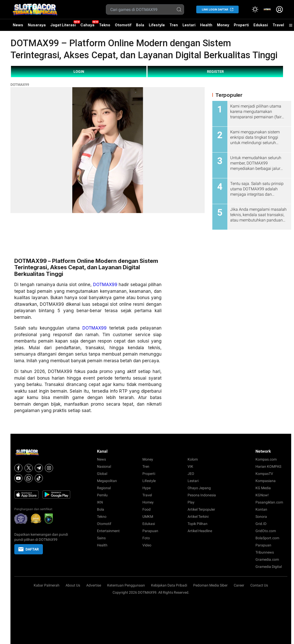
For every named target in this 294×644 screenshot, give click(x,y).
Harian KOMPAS (268, 466)
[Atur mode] (255, 9)
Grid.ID (261, 524)
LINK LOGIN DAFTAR (215, 10)
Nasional (104, 466)
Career (239, 585)
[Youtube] (18, 478)
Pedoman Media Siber (210, 585)
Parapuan (150, 531)
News (18, 25)
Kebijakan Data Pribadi (169, 585)
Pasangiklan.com (269, 502)
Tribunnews (265, 552)
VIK (190, 466)
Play (191, 502)
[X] (29, 468)
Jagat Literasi (63, 25)
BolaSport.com (267, 538)
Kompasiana (266, 481)
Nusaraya (37, 25)
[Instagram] (49, 468)
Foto (146, 538)
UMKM (148, 517)
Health (206, 25)
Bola (140, 25)
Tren (174, 25)
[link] (267, 9)
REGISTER (215, 72)
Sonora (261, 517)
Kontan (261, 509)
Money (223, 25)
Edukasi (261, 25)
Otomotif (123, 25)
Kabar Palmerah (47, 585)
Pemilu (102, 495)
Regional (104, 488)
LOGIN (79, 72)
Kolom (193, 459)
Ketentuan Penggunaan (126, 585)
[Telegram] (39, 468)
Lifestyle (157, 25)
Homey (148, 502)
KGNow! (262, 495)
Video (147, 545)
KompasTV (264, 474)
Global (102, 474)
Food (146, 509)
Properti (241, 25)
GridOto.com (266, 531)
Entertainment (108, 531)
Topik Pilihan (198, 524)
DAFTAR (29, 549)
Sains (101, 538)
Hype (146, 488)
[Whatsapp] (29, 478)
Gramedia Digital (269, 567)
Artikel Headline (200, 531)
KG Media (263, 488)
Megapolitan (107, 481)
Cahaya (87, 25)
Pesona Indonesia (202, 495)
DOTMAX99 (20, 85)
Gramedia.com (267, 559)
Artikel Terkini (198, 517)
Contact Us (259, 585)
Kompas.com (266, 459)
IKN (100, 502)
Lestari (189, 27)
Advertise (94, 585)
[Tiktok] (39, 478)
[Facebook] (18, 468)
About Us (73, 585)
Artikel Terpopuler (201, 509)
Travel (278, 25)
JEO (191, 474)
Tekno (105, 25)
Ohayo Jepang (199, 488)
